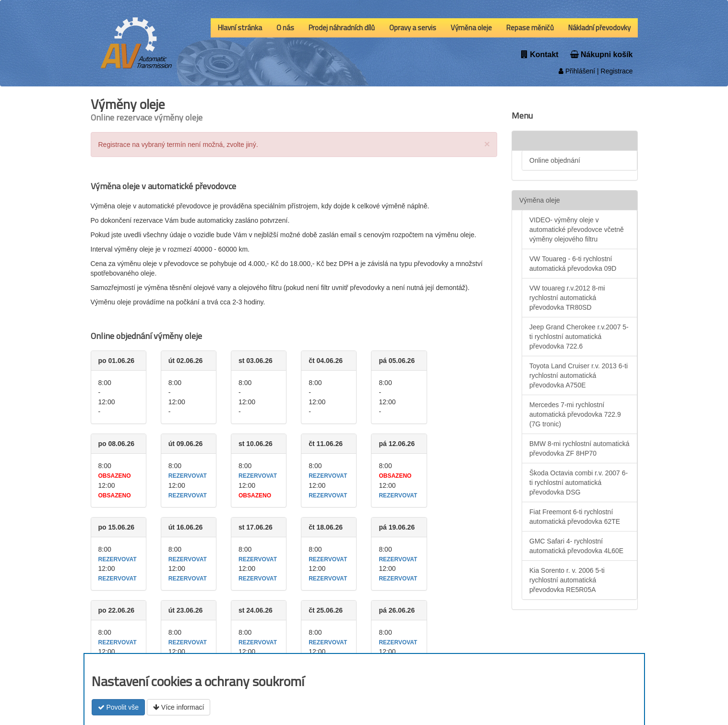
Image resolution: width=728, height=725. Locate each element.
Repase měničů (530, 28)
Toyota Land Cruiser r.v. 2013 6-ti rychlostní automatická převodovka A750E (579, 375)
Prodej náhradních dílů (342, 28)
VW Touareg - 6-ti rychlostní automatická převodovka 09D (573, 264)
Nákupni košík (602, 54)
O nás (285, 28)
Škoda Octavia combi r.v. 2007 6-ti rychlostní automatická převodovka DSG (579, 483)
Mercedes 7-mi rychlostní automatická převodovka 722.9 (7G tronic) (575, 414)
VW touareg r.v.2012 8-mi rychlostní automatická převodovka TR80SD (567, 298)
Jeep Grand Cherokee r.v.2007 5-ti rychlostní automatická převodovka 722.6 (579, 337)
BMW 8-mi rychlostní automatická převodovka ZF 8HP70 (579, 448)
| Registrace (614, 71)
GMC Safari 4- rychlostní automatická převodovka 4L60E (576, 546)
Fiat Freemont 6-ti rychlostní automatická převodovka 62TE (575, 517)
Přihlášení (577, 71)
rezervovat (188, 476)
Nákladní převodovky (599, 28)
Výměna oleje (471, 28)
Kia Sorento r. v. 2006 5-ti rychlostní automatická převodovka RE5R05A (567, 580)
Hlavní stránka (240, 28)
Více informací (179, 707)
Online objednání (555, 160)
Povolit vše (119, 707)
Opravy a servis (413, 28)
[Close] (487, 144)
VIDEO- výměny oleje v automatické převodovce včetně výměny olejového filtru (577, 230)
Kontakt (540, 54)
